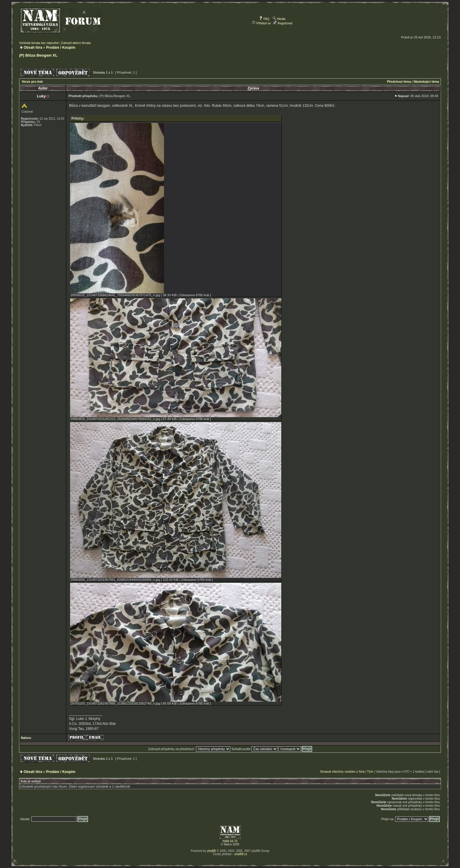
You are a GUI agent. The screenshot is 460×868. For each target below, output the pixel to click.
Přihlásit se (261, 23)
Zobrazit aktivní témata (76, 43)
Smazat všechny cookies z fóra (342, 771)
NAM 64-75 (230, 841)
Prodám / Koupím (61, 48)
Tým (370, 771)
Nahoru (26, 738)
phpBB (212, 851)
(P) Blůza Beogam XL (38, 55)
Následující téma (426, 82)
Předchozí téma (399, 82)
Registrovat (283, 23)
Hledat (279, 19)
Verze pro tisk (32, 82)
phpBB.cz (241, 854)
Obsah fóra (33, 48)
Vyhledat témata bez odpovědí (39, 43)
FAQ (264, 19)
